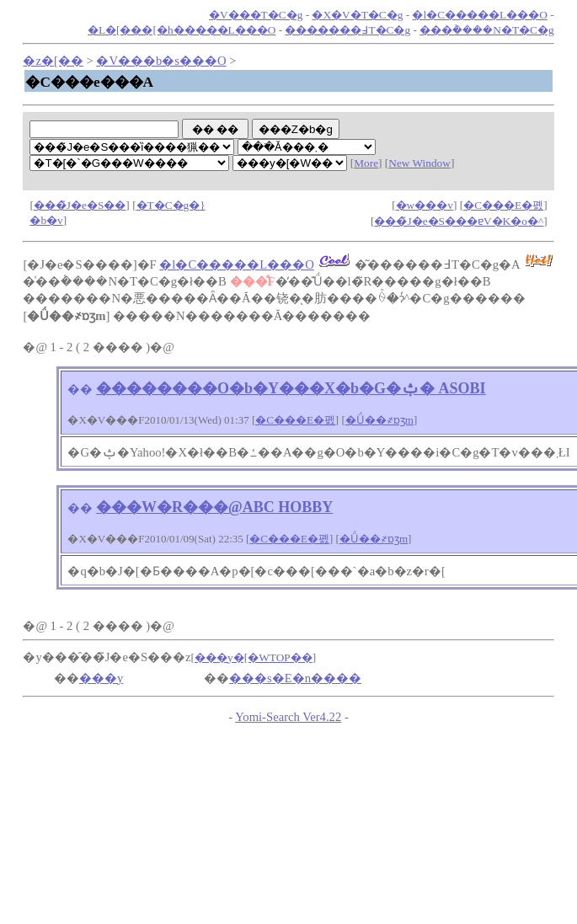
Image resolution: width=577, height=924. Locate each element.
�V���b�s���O (161, 61)
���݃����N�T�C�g (486, 30)
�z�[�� (53, 61)
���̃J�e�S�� (80, 205)
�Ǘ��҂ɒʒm (379, 420)
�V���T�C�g (256, 15)
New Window (419, 163)
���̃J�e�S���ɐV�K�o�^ (459, 221)
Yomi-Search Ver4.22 (288, 717)
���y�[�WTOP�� (254, 657)
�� (80, 389)
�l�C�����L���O (479, 15)
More (366, 163)
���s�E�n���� (295, 678)
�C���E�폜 (503, 205)
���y (101, 678)
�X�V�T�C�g (357, 15)
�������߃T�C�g (347, 30)
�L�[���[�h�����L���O (182, 30)
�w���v (425, 205)
